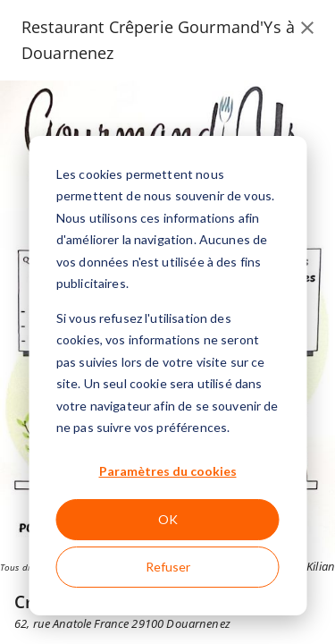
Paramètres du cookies (168, 471)
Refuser (168, 567)
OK (168, 519)
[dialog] (167, 376)
